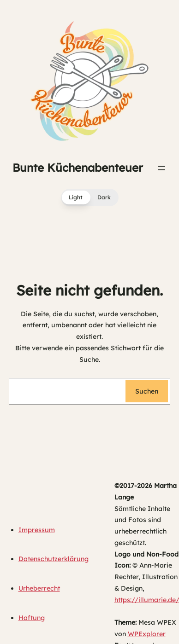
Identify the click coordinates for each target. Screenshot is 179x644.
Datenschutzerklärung (54, 559)
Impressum (37, 530)
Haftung (32, 618)
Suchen (147, 391)
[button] (90, 197)
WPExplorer (147, 634)
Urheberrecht (39, 588)
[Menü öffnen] (161, 168)
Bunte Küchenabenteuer (78, 168)
